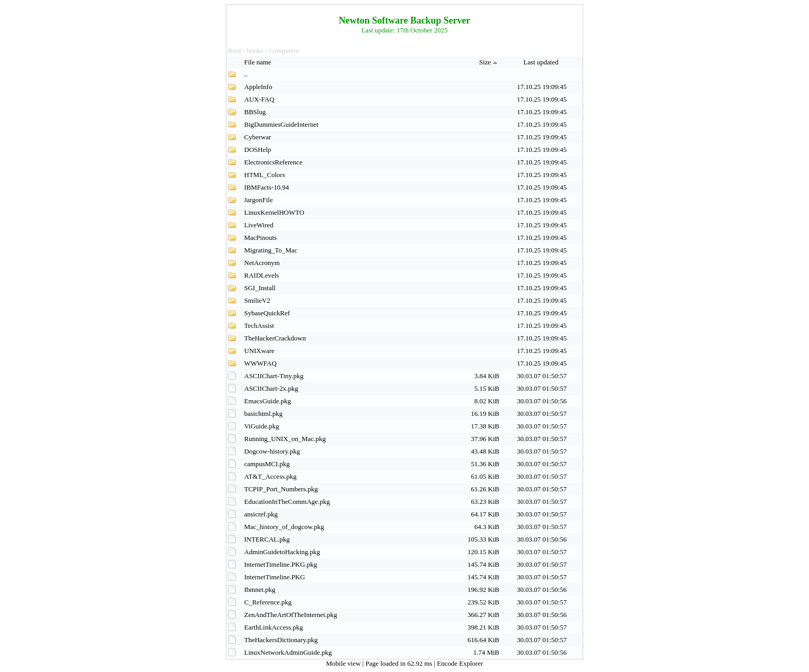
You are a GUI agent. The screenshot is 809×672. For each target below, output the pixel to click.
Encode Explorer (460, 663)
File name (259, 62)
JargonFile (259, 200)
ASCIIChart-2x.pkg (271, 388)
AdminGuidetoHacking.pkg (282, 552)
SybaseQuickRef (267, 313)
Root (234, 51)
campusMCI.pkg (267, 464)
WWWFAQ (260, 363)
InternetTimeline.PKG (275, 577)
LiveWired (259, 225)
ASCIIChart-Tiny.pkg (274, 376)
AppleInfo (258, 87)
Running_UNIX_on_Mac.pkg (285, 439)
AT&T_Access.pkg (270, 476)
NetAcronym (262, 263)
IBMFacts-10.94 (267, 187)
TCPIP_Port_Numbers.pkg (281, 489)
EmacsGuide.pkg (267, 401)
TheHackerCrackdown (275, 338)
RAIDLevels (261, 275)
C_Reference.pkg (268, 602)
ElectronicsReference (273, 162)
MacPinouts (260, 238)
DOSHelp (258, 150)
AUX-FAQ (259, 99)
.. (246, 74)
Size (489, 62)
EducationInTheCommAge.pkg (287, 502)
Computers (284, 51)
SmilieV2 (257, 300)
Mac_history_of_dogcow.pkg (284, 527)
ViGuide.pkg (262, 426)
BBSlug (255, 112)
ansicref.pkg (261, 514)
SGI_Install (260, 288)
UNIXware (259, 351)
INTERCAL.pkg (267, 539)
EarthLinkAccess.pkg (274, 627)
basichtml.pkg (263, 414)
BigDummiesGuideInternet (281, 124)
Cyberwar (258, 137)
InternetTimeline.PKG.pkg (281, 564)
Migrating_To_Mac (271, 250)
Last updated (542, 62)
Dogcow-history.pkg (272, 451)
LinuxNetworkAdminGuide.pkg (288, 652)
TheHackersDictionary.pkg (281, 640)
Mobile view (344, 663)
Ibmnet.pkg (260, 590)
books (255, 51)
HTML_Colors (265, 175)
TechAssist (259, 326)
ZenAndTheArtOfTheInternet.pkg (291, 615)
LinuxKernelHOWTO (274, 212)
